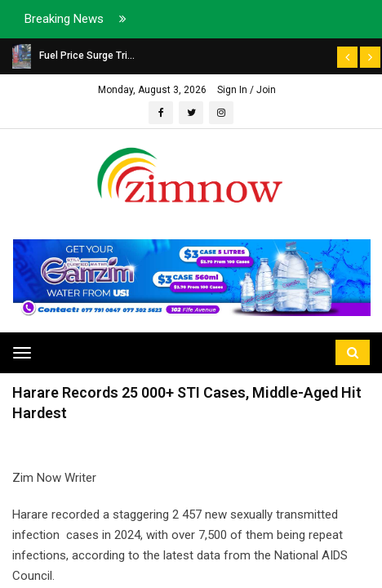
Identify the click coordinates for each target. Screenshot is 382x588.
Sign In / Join (247, 90)
